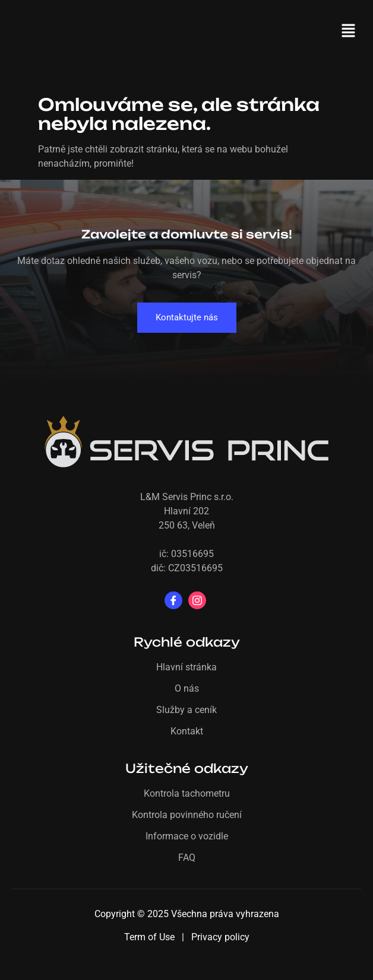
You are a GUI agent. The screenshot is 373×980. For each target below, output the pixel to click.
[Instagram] (197, 600)
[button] (349, 32)
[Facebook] (173, 600)
